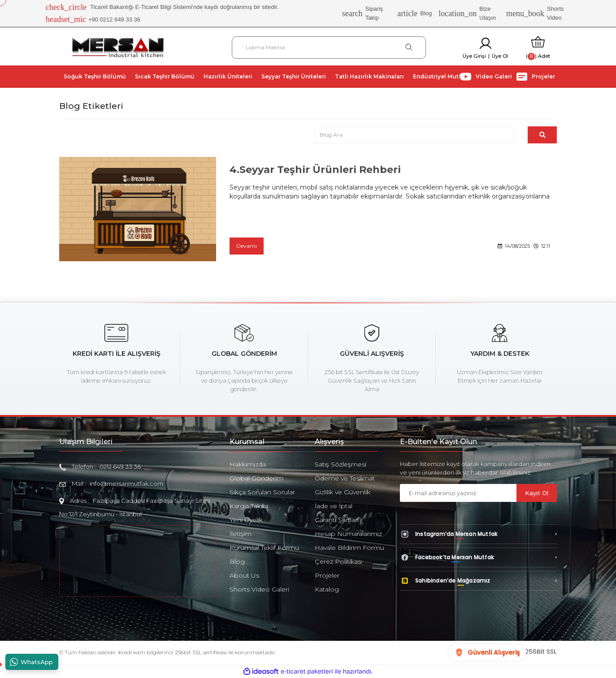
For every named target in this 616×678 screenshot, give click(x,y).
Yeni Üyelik (246, 520)
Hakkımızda (248, 464)
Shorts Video (535, 13)
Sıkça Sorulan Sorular (262, 492)
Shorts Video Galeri (259, 589)
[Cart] (538, 47)
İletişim (241, 534)
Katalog (327, 589)
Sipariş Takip (363, 13)
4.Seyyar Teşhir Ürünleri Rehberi (315, 170)
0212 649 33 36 (120, 466)
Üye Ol (500, 56)
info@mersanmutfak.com (126, 484)
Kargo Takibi (249, 506)
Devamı (247, 246)
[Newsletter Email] (458, 493)
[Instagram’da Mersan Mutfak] (478, 534)
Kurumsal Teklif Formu (264, 548)
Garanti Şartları (337, 520)
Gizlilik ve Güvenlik (343, 492)
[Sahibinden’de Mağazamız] (478, 581)
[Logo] (118, 47)
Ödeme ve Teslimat (345, 478)
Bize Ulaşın (467, 13)
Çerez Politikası (338, 561)
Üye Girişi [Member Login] (474, 56)
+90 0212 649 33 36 (93, 20)
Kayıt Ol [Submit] (537, 493)
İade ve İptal (334, 506)
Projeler (327, 575)
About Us (244, 575)
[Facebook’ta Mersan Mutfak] (478, 557)
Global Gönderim (256, 478)
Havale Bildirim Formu (349, 548)
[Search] (329, 48)
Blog (414, 13)
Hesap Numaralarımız (348, 534)
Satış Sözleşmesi (341, 464)
